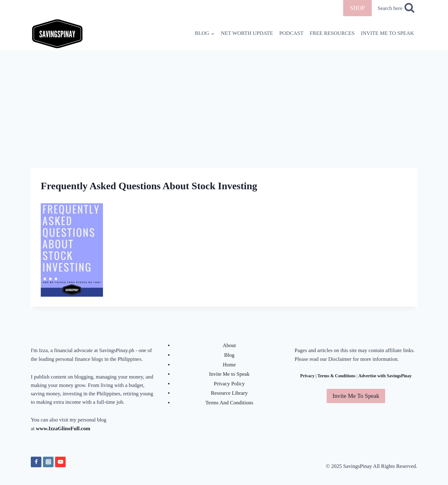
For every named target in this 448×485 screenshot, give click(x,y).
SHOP (357, 8)
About (229, 345)
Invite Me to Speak (229, 374)
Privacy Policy (229, 384)
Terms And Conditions (229, 403)
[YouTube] (60, 462)
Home (229, 365)
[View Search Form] (396, 8)
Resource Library (229, 393)
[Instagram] (48, 462)
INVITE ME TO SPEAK (387, 33)
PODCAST (291, 33)
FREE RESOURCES (332, 33)
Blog (229, 355)
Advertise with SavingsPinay (385, 376)
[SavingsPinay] (57, 33)
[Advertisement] (224, 97)
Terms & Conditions (337, 376)
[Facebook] (36, 462)
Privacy (307, 376)
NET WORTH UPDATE (247, 33)
